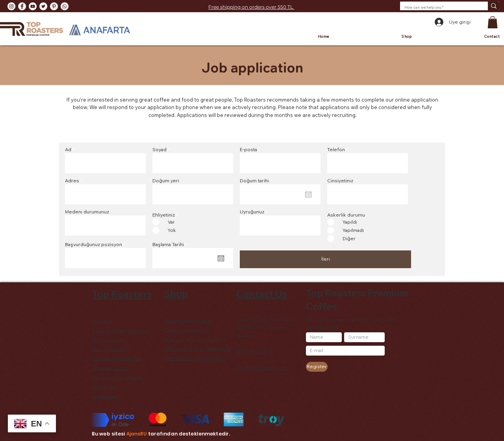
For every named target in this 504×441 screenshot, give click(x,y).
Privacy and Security (187, 330)
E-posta (248, 150)
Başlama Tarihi (171, 245)
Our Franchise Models (117, 359)
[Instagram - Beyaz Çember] (11, 6)
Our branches (107, 340)
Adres (72, 181)
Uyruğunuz (252, 212)
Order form (105, 396)
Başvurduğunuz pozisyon (94, 245)
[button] (493, 22)
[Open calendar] (221, 258)
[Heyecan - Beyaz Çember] (43, 6)
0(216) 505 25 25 (255, 351)
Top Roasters (122, 294)
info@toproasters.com (263, 368)
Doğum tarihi (257, 181)
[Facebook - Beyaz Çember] (22, 6)
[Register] (317, 367)
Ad (68, 150)
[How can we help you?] (438, 7)
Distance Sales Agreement (195, 339)
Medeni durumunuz (87, 212)
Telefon (336, 150)
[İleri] (325, 259)
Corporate (104, 387)
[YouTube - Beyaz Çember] (33, 6)
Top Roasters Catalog (116, 377)
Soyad (159, 150)
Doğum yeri (166, 181)
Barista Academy (111, 349)
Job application (109, 368)
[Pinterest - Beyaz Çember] (54, 6)
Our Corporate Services (120, 330)
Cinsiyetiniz (340, 181)
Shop (176, 294)
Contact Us (262, 294)
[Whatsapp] (65, 6)
